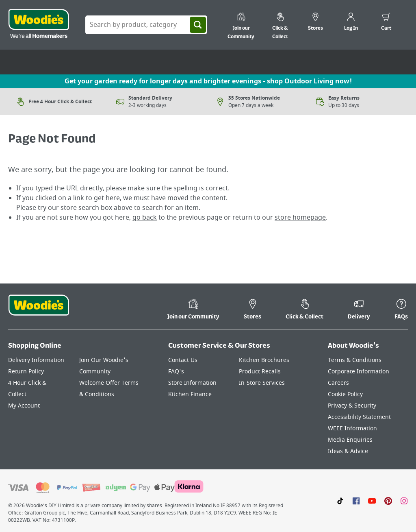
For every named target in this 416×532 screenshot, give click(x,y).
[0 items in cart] (386, 23)
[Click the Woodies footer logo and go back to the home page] (39, 310)
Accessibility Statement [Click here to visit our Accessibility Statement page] (359, 417)
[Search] (198, 25)
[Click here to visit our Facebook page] (356, 501)
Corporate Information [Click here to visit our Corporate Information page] (359, 372)
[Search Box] (146, 25)
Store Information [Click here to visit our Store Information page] (192, 383)
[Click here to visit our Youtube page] (372, 501)
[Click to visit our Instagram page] (404, 501)
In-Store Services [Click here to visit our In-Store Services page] (262, 383)
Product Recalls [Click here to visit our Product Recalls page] (260, 372)
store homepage (300, 218)
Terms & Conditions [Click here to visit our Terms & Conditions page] (355, 360)
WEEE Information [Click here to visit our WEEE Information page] (352, 428)
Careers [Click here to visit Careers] (338, 383)
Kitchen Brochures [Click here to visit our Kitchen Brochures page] (264, 360)
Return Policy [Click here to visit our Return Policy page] (26, 372)
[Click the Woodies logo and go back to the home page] (39, 25)
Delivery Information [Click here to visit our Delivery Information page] (36, 360)
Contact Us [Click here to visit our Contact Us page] (183, 360)
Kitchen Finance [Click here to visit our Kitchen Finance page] (190, 394)
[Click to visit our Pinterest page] (388, 501)
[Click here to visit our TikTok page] (340, 501)
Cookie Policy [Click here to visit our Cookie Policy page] (345, 394)
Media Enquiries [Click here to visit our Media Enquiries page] (350, 440)
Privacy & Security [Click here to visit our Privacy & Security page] (352, 406)
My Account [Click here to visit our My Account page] (24, 406)
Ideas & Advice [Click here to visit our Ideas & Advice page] (348, 451)
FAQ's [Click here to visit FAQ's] (176, 372)
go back (145, 218)
